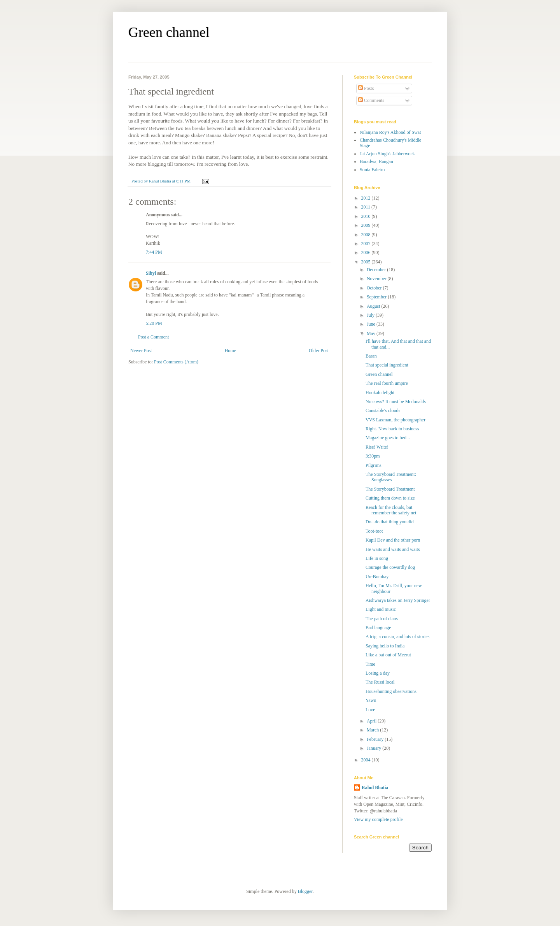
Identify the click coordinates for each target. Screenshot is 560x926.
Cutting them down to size (390, 498)
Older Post (319, 351)
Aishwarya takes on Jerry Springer (398, 600)
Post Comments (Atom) (176, 362)
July (371, 315)
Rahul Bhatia (375, 787)
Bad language (378, 628)
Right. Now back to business (392, 429)
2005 (367, 262)
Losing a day (378, 673)
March (373, 730)
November (377, 279)
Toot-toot (374, 531)
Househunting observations (391, 691)
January (374, 748)
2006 (367, 253)
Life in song (377, 558)
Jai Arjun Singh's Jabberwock (387, 154)
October (375, 288)
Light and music (381, 609)
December (377, 270)
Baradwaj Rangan (376, 161)
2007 (367, 244)
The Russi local (380, 682)
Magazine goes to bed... (388, 438)
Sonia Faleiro (372, 170)
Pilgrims (374, 465)
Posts (366, 88)
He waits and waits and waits (393, 549)
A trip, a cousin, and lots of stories (397, 637)
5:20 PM (154, 323)
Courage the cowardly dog (390, 567)
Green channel (169, 32)
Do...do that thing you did (390, 522)
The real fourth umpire (387, 383)
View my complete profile (378, 819)
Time (370, 664)
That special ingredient (387, 365)
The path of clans (382, 619)
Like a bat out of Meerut (388, 655)
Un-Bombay (377, 577)
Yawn (371, 700)
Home (230, 351)
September (377, 297)
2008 (367, 235)
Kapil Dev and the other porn (393, 540)
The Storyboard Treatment (390, 489)
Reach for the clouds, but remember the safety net (391, 510)
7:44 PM (154, 252)
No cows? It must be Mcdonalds (396, 402)
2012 (367, 198)
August (374, 306)
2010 (367, 216)
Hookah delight (380, 393)
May (372, 333)
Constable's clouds (383, 410)
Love (370, 710)
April (372, 721)
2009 (367, 225)
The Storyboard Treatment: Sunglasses (391, 477)
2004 (367, 760)
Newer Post (141, 351)
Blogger (305, 891)
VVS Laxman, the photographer (395, 420)
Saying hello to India (385, 646)
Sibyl (151, 273)
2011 (367, 207)
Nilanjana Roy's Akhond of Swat (390, 132)
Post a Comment (153, 337)
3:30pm (373, 456)
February (376, 739)
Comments (371, 100)
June (372, 324)
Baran (371, 356)
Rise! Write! (377, 447)
